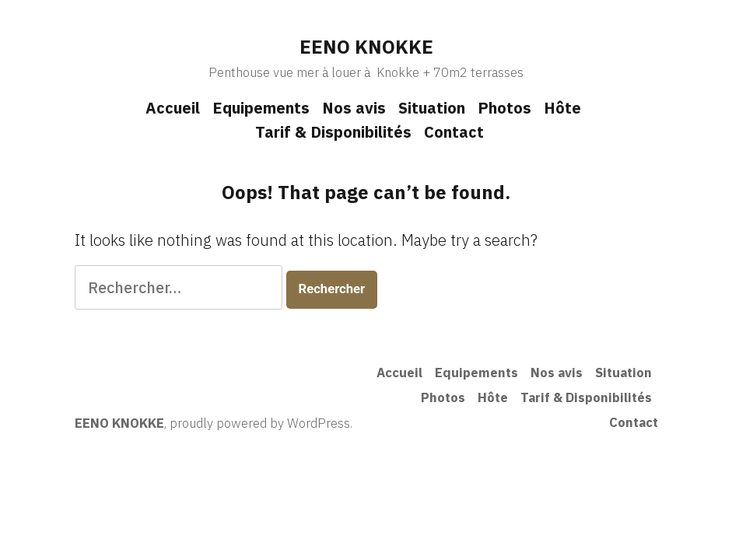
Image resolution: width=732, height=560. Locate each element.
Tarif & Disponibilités (333, 132)
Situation (432, 108)
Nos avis (354, 108)
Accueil (173, 108)
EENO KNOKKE (366, 47)
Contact (454, 132)
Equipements (261, 108)
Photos (504, 108)
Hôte (562, 108)
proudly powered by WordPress (260, 423)
